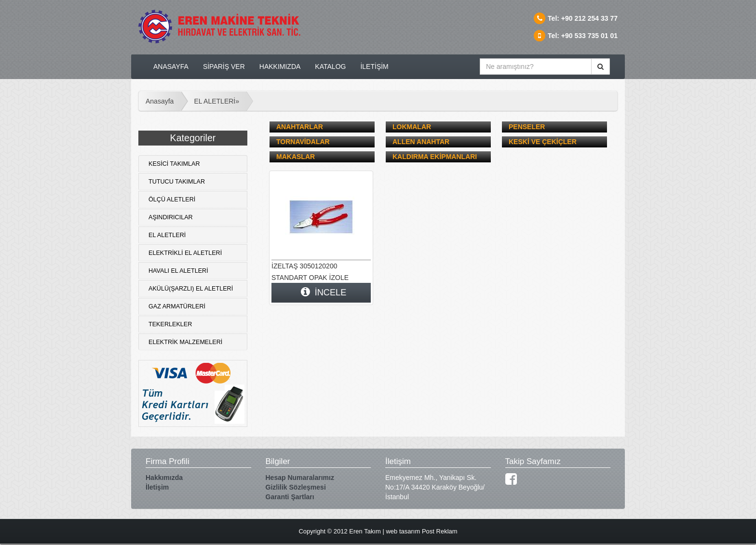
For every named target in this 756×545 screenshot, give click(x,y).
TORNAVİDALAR (303, 142)
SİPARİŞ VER (224, 66)
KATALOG (330, 66)
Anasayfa (160, 101)
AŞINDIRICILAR (171, 217)
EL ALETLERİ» (216, 101)
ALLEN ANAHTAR (421, 142)
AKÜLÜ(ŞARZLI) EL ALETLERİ (191, 289)
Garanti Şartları (290, 497)
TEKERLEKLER (170, 324)
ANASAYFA (171, 66)
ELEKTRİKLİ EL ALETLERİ (185, 253)
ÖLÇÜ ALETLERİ (172, 199)
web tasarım (403, 531)
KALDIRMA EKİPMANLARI (435, 157)
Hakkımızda (164, 478)
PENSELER (527, 127)
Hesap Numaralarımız (300, 478)
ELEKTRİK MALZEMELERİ (185, 342)
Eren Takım (365, 531)
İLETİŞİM (374, 66)
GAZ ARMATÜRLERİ (177, 306)
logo (223, 29)
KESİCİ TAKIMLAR (174, 164)
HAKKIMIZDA (280, 66)
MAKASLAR (296, 157)
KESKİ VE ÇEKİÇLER (543, 142)
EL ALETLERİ (167, 235)
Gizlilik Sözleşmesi (296, 487)
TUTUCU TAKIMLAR (177, 182)
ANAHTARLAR (300, 127)
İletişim (157, 487)
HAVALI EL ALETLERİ (178, 271)
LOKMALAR (412, 127)
